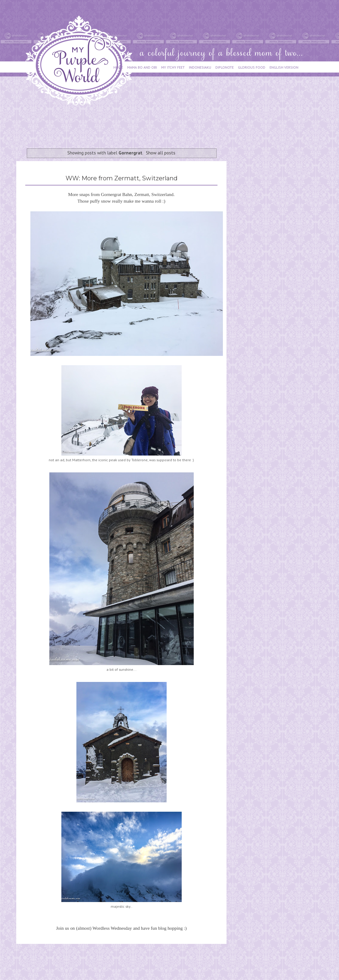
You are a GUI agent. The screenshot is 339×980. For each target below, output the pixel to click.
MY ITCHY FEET (173, 67)
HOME (118, 67)
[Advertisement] (126, 124)
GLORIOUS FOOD (252, 67)
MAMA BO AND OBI (142, 67)
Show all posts (161, 153)
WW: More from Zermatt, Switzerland (122, 178)
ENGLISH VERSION (284, 67)
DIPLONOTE (225, 67)
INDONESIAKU (200, 67)
